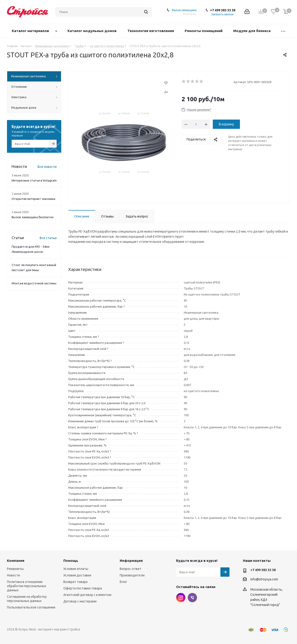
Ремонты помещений (204, 31)
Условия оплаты (76, 569)
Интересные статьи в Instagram (34, 180)
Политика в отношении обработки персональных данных (27, 586)
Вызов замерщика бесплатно (33, 217)
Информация (131, 561)
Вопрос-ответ (131, 569)
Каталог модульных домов (92, 31)
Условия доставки (77, 575)
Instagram (181, 598)
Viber (192, 598)
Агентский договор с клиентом (87, 595)
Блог (123, 582)
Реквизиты (15, 569)
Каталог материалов (31, 31)
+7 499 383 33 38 (223, 10)
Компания (16, 561)
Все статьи (48, 238)
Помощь (71, 561)
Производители (132, 575)
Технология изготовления (151, 31)
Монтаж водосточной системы (34, 283)
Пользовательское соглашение (31, 607)
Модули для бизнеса (252, 31)
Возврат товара (75, 582)
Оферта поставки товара (83, 588)
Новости (13, 575)
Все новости (47, 167)
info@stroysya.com (264, 579)
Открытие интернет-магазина (33, 199)
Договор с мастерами (80, 601)
